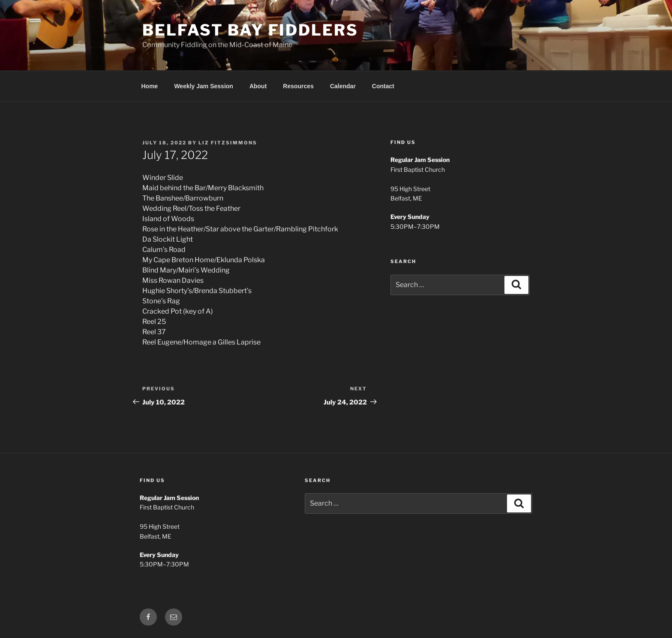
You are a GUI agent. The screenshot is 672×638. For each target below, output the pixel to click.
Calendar (343, 86)
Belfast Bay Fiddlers (250, 30)
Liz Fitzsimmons (228, 143)
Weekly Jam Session (203, 86)
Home (150, 86)
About (258, 86)
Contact (383, 86)
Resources (298, 86)
